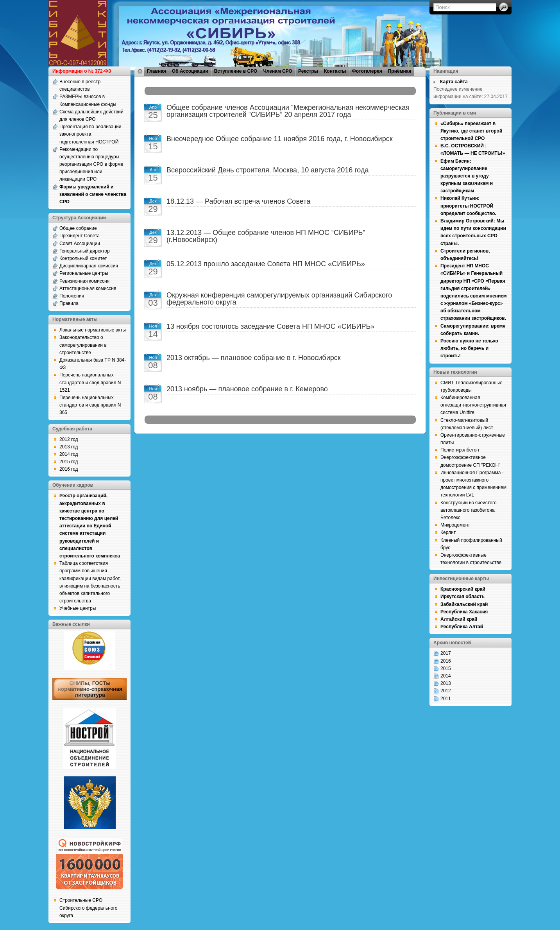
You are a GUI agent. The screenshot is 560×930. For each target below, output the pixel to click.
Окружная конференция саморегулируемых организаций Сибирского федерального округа (279, 299)
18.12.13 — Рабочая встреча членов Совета (238, 201)
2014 (446, 676)
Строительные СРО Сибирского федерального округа (88, 908)
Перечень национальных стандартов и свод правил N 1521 (90, 382)
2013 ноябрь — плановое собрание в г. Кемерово (247, 389)
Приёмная (400, 71)
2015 (446, 668)
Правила (69, 303)
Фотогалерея (367, 71)
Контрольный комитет (83, 258)
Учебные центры (78, 608)
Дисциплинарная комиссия (89, 266)
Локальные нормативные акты (93, 330)
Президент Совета (80, 236)
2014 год (69, 454)
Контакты (335, 71)
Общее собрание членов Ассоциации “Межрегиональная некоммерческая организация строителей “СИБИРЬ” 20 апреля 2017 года (288, 111)
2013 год (69, 447)
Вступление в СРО (236, 71)
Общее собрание (78, 228)
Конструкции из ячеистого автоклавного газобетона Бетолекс (469, 510)
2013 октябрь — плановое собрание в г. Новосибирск (254, 358)
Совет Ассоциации (80, 244)
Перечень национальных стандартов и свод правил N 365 (90, 405)
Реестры (308, 71)
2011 (446, 699)
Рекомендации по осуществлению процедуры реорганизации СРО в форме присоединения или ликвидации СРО (91, 164)
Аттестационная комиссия (88, 288)
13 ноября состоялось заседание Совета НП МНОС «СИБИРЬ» (270, 326)
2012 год (69, 439)
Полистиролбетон (460, 450)
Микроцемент (455, 525)
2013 (446, 683)
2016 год (69, 469)
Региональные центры (84, 273)
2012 (446, 691)
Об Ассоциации (190, 71)
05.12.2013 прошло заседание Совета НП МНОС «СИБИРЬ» (266, 264)
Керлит (448, 532)
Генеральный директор (85, 251)
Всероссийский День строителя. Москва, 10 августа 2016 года (268, 170)
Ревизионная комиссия (84, 281)
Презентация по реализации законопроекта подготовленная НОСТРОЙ (90, 134)
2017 (446, 653)
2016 (446, 661)
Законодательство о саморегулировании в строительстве (83, 345)
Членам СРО (278, 71)
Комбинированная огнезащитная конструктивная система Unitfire (473, 405)
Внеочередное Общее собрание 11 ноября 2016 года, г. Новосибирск (280, 139)
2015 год (69, 462)
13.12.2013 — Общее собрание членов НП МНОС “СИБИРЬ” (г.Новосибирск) (266, 236)
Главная (157, 71)
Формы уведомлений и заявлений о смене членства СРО (93, 194)
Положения (72, 296)
